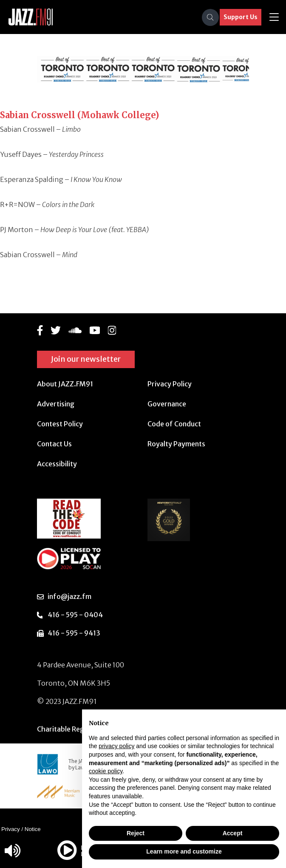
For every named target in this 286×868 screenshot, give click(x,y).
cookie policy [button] (106, 771)
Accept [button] (233, 833)
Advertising (56, 404)
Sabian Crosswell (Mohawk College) (79, 115)
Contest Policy (60, 424)
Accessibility (57, 464)
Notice (33, 829)
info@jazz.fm (69, 596)
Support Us (241, 17)
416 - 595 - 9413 (74, 633)
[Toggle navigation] (274, 17)
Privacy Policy (170, 384)
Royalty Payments (176, 444)
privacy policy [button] (116, 746)
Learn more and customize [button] (184, 851)
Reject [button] (136, 833)
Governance (167, 404)
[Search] (210, 17)
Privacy (11, 829)
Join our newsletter (86, 359)
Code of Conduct (174, 424)
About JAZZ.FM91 (65, 384)
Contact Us (54, 444)
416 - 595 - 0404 (75, 615)
